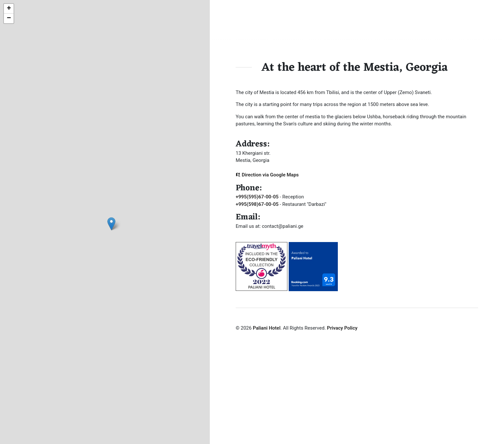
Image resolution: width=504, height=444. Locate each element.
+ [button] (9, 9)
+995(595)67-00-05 (257, 197)
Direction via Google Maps (267, 175)
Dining (378, 31)
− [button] (9, 18)
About (354, 31)
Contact (433, 31)
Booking (404, 31)
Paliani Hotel (267, 328)
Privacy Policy (342, 328)
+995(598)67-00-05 (257, 204)
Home (330, 31)
